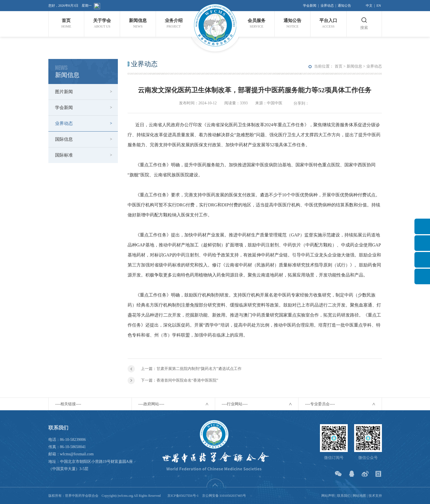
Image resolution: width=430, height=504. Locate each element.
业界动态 (327, 6)
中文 (369, 6)
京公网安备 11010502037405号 (224, 496)
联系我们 (344, 496)
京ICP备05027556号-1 (183, 496)
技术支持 (375, 496)
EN (379, 6)
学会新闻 (310, 6)
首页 (339, 66)
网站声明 (328, 496)
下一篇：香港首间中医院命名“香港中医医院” (180, 380)
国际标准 (64, 155)
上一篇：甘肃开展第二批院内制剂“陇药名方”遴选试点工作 (191, 369)
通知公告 (344, 6)
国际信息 (64, 139)
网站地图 (359, 496)
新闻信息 (354, 66)
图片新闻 (64, 92)
